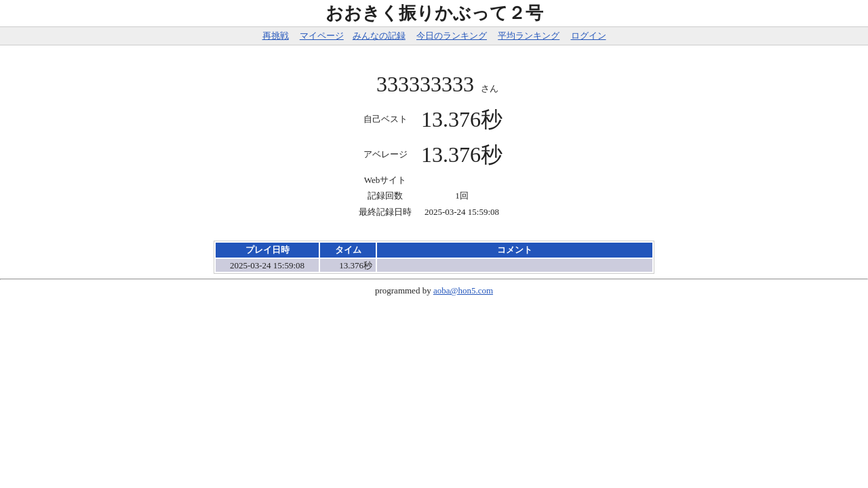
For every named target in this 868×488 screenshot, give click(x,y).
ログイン (589, 36)
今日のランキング (452, 36)
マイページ (322, 36)
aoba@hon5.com (463, 290)
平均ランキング (529, 36)
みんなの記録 (379, 36)
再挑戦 (276, 36)
